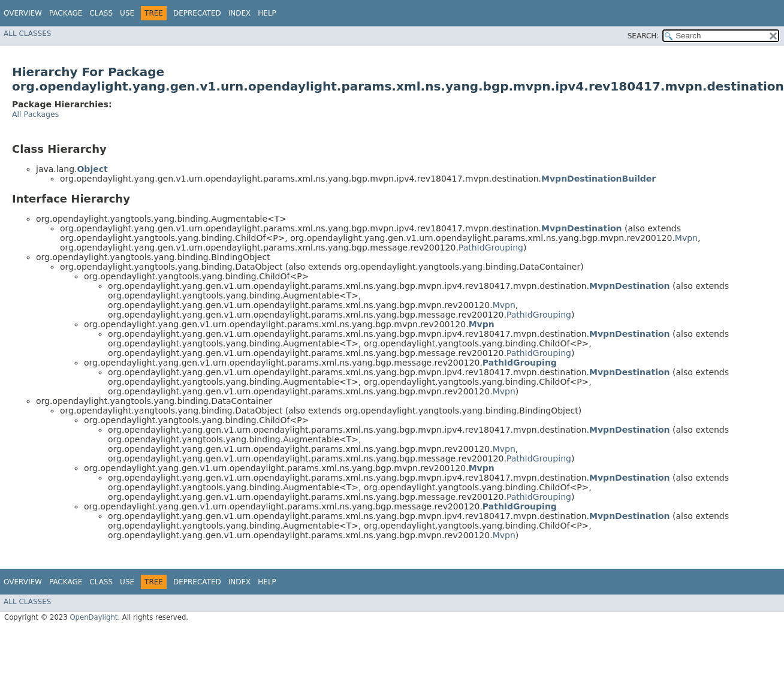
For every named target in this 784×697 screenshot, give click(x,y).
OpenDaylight (94, 617)
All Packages (35, 114)
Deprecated (197, 13)
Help (267, 13)
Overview (23, 13)
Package (66, 13)
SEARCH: (643, 36)
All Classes (27, 34)
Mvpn (686, 238)
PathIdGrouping (491, 248)
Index (240, 13)
